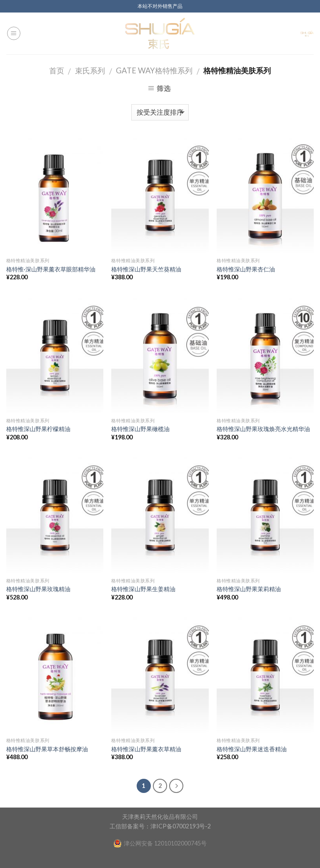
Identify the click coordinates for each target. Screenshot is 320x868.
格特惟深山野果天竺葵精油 (146, 269)
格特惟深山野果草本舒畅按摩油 (47, 749)
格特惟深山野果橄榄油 (140, 429)
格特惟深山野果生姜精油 (143, 589)
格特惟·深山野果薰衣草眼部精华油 (51, 269)
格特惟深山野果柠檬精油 (38, 429)
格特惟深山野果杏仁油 (246, 269)
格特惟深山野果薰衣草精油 (146, 749)
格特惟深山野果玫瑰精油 (38, 589)
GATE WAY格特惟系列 (154, 70)
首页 (57, 70)
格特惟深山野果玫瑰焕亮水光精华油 (263, 429)
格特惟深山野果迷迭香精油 (252, 749)
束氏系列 (90, 70)
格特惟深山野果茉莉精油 (249, 589)
